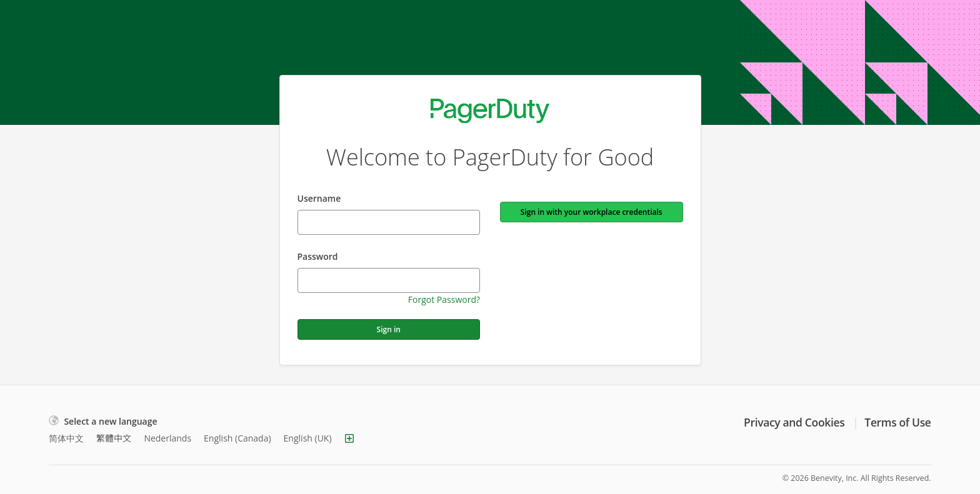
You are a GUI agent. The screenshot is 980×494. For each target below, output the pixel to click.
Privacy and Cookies (794, 422)
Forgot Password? (444, 299)
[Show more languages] (349, 438)
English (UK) (308, 438)
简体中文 (66, 438)
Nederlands (167, 438)
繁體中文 (114, 438)
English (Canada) (237, 438)
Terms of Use (897, 422)
